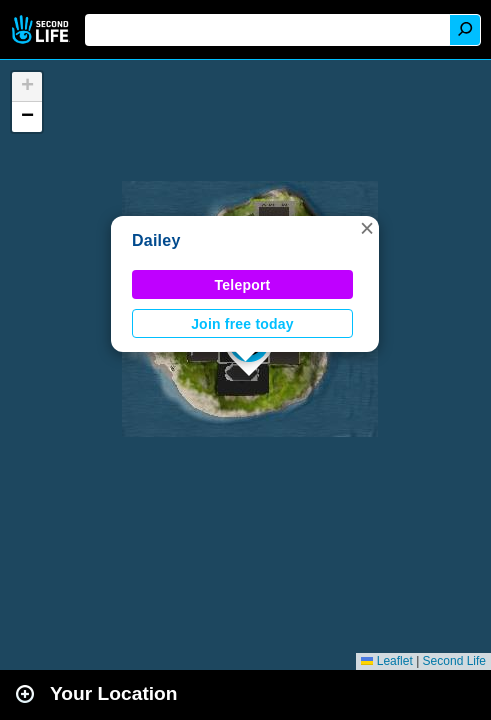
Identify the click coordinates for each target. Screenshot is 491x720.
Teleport (243, 285)
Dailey (156, 240)
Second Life (42, 29)
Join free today (242, 324)
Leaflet (386, 661)
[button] (367, 228)
